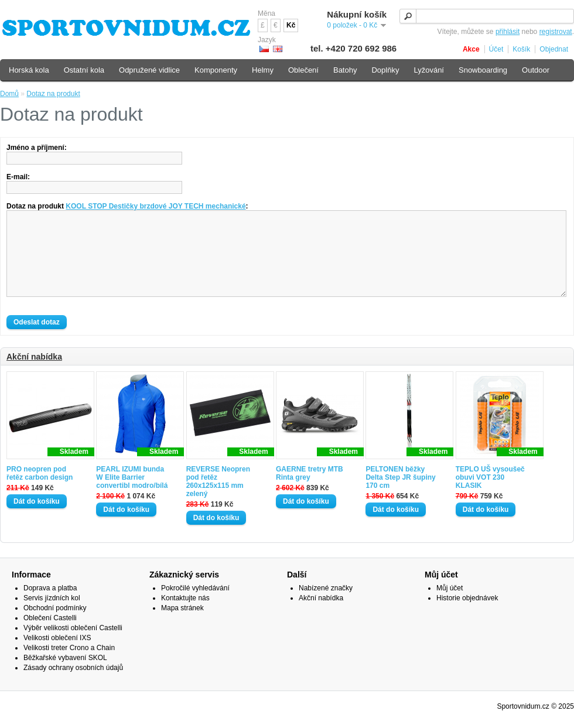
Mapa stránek (182, 626)
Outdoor (536, 70)
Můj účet (450, 606)
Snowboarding (483, 70)
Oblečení (303, 70)
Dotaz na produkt (53, 94)
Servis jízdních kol (52, 616)
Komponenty (216, 70)
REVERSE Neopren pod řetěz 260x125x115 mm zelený (218, 499)
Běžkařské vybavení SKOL (65, 675)
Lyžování (429, 70)
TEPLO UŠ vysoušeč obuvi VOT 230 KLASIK (490, 495)
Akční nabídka (34, 374)
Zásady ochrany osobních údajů (73, 685)
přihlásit (508, 32)
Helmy (263, 70)
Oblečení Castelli (50, 635)
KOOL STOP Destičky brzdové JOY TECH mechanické (156, 206)
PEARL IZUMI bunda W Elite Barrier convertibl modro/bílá (132, 495)
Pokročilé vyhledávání (195, 606)
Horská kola (29, 70)
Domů (9, 94)
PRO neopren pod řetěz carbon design (40, 491)
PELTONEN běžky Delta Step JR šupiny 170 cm (400, 495)
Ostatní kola (84, 70)
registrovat (556, 32)
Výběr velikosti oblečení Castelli (73, 645)
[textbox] (487, 16)
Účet (496, 49)
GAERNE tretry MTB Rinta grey (310, 491)
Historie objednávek (467, 616)
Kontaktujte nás (185, 616)
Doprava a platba (50, 606)
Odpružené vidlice (149, 70)
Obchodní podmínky (55, 626)
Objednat (554, 49)
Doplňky (385, 70)
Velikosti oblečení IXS (57, 655)
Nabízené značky (326, 606)
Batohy (345, 70)
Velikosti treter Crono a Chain (69, 665)
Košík (521, 49)
